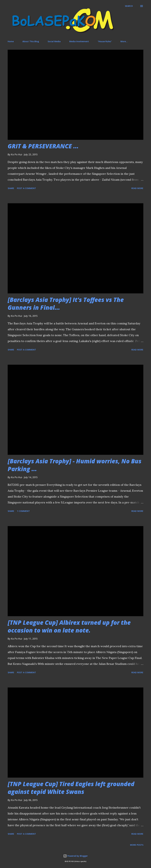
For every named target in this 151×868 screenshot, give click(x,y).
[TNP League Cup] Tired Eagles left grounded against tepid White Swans (71, 788)
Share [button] (11, 188)
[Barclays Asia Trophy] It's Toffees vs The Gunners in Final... (66, 304)
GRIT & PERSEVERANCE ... (43, 146)
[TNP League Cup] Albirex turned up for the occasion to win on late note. (69, 626)
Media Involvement (79, 41)
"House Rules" (105, 41)
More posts (137, 845)
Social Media (54, 41)
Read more (137, 188)
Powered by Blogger (75, 856)
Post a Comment (26, 188)
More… (124, 41)
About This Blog (31, 41)
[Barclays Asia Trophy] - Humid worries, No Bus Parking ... (75, 465)
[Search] (129, 6)
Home (11, 41)
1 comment (23, 511)
